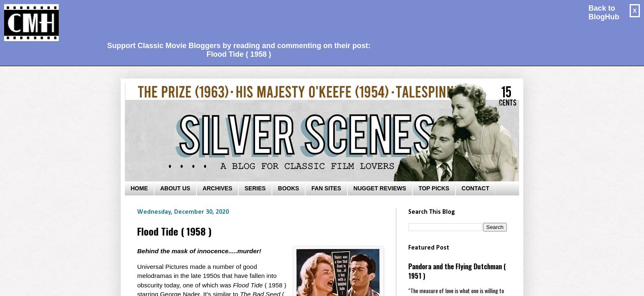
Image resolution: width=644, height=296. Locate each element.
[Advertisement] (236, 19)
